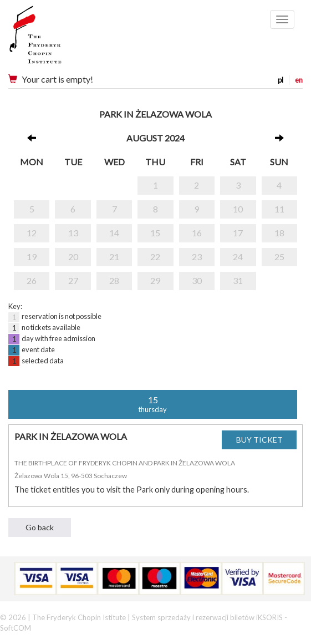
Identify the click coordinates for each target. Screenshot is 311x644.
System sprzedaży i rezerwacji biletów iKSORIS (207, 617)
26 (32, 280)
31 (238, 280)
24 (238, 257)
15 (155, 233)
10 (238, 209)
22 (155, 257)
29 (155, 280)
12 (32, 233)
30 (197, 280)
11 (279, 209)
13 (73, 233)
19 (32, 257)
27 (73, 280)
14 (114, 233)
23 (197, 257)
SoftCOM (16, 628)
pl (281, 80)
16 (197, 233)
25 (279, 257)
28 (114, 280)
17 (238, 233)
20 (73, 257)
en (299, 80)
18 (279, 233)
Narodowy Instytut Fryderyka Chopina (57, 39)
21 (114, 257)
